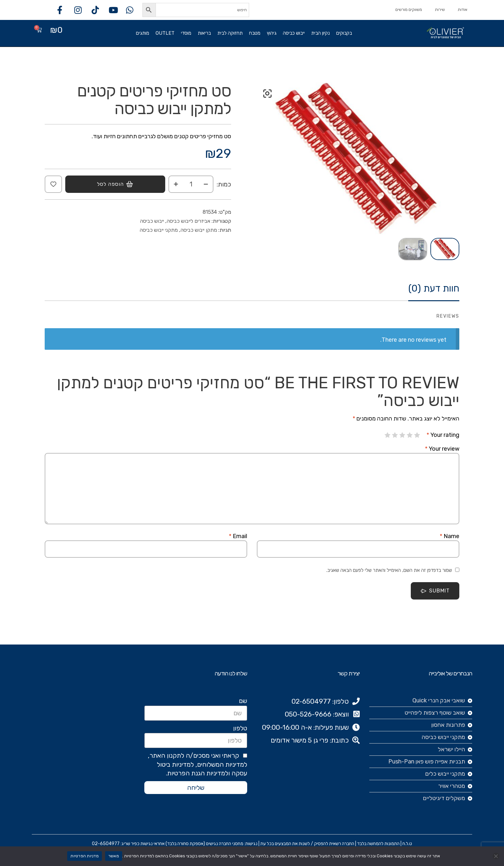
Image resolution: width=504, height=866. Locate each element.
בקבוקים (344, 33)
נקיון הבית (320, 33)
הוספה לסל (110, 184)
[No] (496, 856)
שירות (440, 9)
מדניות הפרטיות (85, 856)
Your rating (443, 435)
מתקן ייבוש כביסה (199, 230)
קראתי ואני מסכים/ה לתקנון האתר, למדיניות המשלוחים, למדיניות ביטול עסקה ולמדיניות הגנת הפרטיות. (198, 764)
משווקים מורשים (409, 9)
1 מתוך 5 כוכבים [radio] (417, 435)
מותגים (143, 33)
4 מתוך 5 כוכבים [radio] (395, 435)
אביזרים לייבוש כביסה (188, 221)
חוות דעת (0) (434, 289)
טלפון (240, 728)
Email (238, 536)
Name (450, 536)
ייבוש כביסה (294, 33)
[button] (267, 94)
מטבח (255, 33)
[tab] (434, 292)
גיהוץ (272, 33)
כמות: (224, 184)
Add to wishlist (53, 184)
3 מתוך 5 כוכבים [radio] (402, 435)
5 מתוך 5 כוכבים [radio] (388, 435)
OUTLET (165, 33)
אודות (463, 9)
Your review (442, 449)
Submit (435, 591)
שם (243, 701)
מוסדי (186, 33)
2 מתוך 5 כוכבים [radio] (410, 435)
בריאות (204, 33)
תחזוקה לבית (230, 33)
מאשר (114, 856)
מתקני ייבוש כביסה (159, 230)
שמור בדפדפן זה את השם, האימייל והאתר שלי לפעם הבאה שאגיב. (389, 570)
